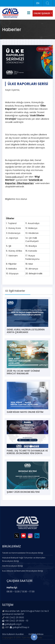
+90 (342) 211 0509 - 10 (15, 621)
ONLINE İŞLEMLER (42, 13)
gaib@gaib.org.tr (12, 624)
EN (38, 3)
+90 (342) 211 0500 (14, 617)
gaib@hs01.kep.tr (20, 627)
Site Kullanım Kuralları (13, 634)
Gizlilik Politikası (36, 634)
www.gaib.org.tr (15, 177)
